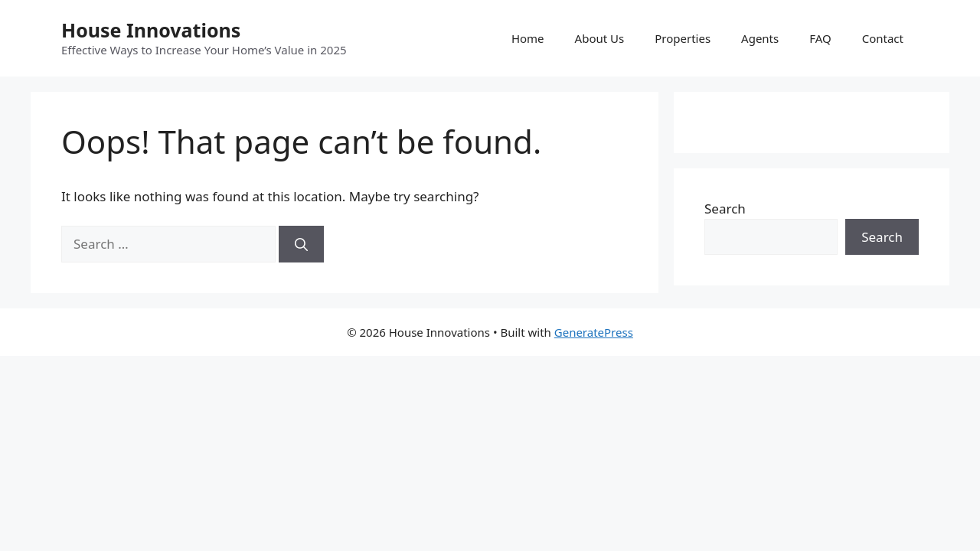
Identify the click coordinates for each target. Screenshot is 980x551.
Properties (683, 38)
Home (528, 38)
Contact (883, 38)
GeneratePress (594, 332)
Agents (760, 38)
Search (725, 209)
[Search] (301, 244)
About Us (600, 38)
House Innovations (151, 30)
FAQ (820, 38)
